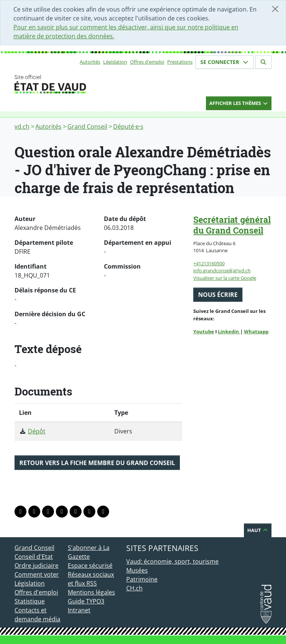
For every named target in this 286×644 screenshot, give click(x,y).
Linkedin (229, 331)
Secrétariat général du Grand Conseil (232, 225)
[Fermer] (275, 9)
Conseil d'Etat (34, 557)
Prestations (180, 62)
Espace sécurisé (90, 565)
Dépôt (37, 431)
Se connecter (225, 62)
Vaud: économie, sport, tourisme (172, 561)
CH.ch (134, 588)
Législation (115, 62)
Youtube (204, 331)
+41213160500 (209, 263)
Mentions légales (91, 592)
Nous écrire (218, 295)
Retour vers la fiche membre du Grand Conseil (97, 463)
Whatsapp (256, 331)
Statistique (30, 601)
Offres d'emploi (147, 62)
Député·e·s (128, 126)
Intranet (79, 610)
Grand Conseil (87, 126)
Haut (258, 530)
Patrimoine (142, 579)
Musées (137, 570)
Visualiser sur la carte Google (225, 278)
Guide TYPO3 (86, 601)
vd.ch (22, 126)
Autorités (90, 62)
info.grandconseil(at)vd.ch (222, 270)
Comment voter (37, 574)
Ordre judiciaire (36, 565)
